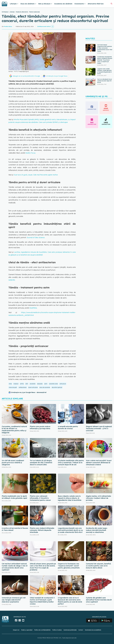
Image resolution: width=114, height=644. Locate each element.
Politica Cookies (57, 630)
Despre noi (16, 630)
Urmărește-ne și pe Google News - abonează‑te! (29, 392)
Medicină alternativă (22, 12)
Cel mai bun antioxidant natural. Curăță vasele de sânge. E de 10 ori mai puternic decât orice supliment (15, 567)
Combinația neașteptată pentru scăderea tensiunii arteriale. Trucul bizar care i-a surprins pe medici (105, 60)
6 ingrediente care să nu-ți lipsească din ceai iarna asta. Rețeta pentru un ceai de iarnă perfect (70, 601)
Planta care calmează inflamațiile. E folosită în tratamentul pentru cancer (40, 498)
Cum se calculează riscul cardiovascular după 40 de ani (105, 81)
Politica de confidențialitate (42, 630)
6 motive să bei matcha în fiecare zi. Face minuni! (15, 529)
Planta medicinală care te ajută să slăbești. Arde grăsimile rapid (14, 497)
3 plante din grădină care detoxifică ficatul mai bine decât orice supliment (99, 600)
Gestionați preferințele (70, 630)
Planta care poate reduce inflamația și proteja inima (40, 427)
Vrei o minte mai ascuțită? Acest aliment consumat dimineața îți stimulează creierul (99, 463)
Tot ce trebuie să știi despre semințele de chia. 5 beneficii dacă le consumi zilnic (41, 463)
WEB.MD (12, 280)
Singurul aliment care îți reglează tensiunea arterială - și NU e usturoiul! (99, 429)
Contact (81, 630)
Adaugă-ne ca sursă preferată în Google (26, 76)
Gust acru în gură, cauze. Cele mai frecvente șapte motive (36, 175)
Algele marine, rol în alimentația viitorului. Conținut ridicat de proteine (98, 498)
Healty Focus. (31, 153)
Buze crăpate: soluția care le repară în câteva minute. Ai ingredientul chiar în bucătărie (70, 498)
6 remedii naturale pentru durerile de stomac (68, 427)
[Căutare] (111, 4)
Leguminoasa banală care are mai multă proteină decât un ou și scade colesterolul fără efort (70, 530)
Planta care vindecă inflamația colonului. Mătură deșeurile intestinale (42, 530)
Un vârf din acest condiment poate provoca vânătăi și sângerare (13, 463)
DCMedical (5, 12)
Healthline (33, 308)
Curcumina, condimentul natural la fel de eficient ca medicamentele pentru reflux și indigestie (14, 430)
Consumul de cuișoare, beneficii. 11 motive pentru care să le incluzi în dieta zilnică (99, 566)
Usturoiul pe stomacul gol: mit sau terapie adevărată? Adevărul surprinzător (14, 600)
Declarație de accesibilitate (93, 630)
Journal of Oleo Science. (36, 238)
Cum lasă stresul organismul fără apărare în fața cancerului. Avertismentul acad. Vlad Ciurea (105, 48)
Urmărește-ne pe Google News (57, 76)
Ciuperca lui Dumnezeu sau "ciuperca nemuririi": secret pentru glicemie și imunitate (69, 566)
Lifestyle (12, 12)
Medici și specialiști (27, 630)
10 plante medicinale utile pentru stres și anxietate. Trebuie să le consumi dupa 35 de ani (71, 463)
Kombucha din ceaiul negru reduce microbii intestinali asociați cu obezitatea (97, 530)
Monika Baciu (8, 26)
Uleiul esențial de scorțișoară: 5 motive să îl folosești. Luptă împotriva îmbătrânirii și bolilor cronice (42, 601)
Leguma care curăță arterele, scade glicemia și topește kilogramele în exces (104, 71)
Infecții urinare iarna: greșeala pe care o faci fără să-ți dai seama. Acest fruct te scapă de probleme (43, 567)
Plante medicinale (34, 12)
